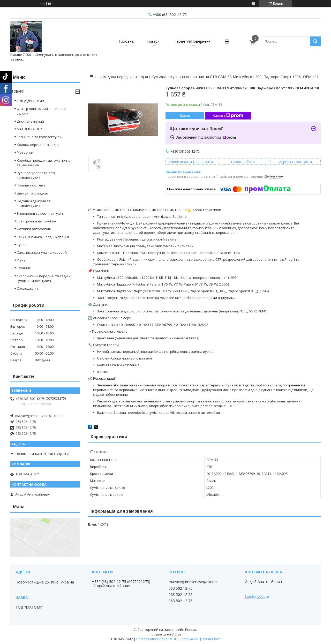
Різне (21, 260)
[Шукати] (315, 41)
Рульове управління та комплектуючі (36, 175)
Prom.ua (191, 630)
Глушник (24, 268)
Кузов (22, 245)
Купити (185, 116)
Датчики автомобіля (34, 229)
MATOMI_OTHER (29, 129)
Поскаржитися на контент (156, 639)
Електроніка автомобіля (37, 221)
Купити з (228, 116)
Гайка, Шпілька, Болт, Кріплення (43, 237)
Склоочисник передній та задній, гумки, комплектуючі (44, 278)
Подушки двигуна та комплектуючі (34, 203)
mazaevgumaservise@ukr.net (39, 416)
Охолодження (28, 288)
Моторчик (25, 152)
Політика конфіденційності (200, 639)
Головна (126, 41)
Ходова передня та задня (126, 77)
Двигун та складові (32, 193)
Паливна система (31, 185)
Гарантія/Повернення (194, 41)
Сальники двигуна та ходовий (42, 252)
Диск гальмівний (30, 121)
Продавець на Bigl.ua (165, 634)
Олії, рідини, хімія (31, 101)
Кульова (159, 77)
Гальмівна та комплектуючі (40, 137)
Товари (153, 41)
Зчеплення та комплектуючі (40, 213)
